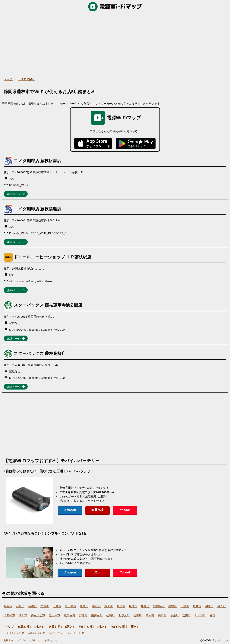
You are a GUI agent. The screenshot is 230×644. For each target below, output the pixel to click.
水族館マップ (36, 633)
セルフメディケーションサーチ (66, 633)
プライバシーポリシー (28, 640)
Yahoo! (120, 510)
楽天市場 (95, 510)
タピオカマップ (14, 633)
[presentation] (46, 500)
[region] (115, 43)
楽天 (95, 572)
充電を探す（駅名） (62, 627)
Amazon (69, 510)
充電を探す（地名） (31, 627)
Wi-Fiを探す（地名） (93, 627)
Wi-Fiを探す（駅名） (126, 627)
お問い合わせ (51, 640)
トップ (9, 627)
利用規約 (8, 640)
